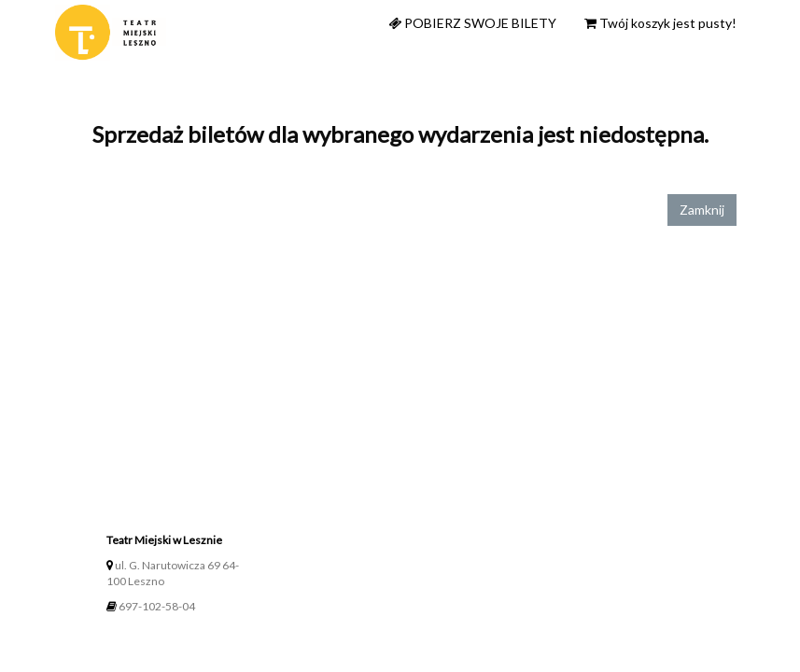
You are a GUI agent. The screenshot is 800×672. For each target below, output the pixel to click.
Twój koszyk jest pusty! (660, 23)
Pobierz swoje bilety (472, 23)
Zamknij (702, 210)
